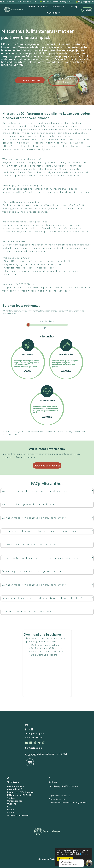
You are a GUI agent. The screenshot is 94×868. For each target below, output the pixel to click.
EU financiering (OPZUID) (19, 795)
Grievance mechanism (18, 816)
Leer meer (65, 854)
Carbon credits (15, 801)
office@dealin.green (35, 734)
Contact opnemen (30, 80)
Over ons (12, 804)
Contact (11, 813)
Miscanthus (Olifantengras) (20, 792)
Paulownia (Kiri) (15, 789)
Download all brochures (47, 465)
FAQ (9, 807)
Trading (11, 798)
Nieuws (11, 810)
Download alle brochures (64, 80)
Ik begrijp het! (65, 859)
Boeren (11, 786)
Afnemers (19, 786)
